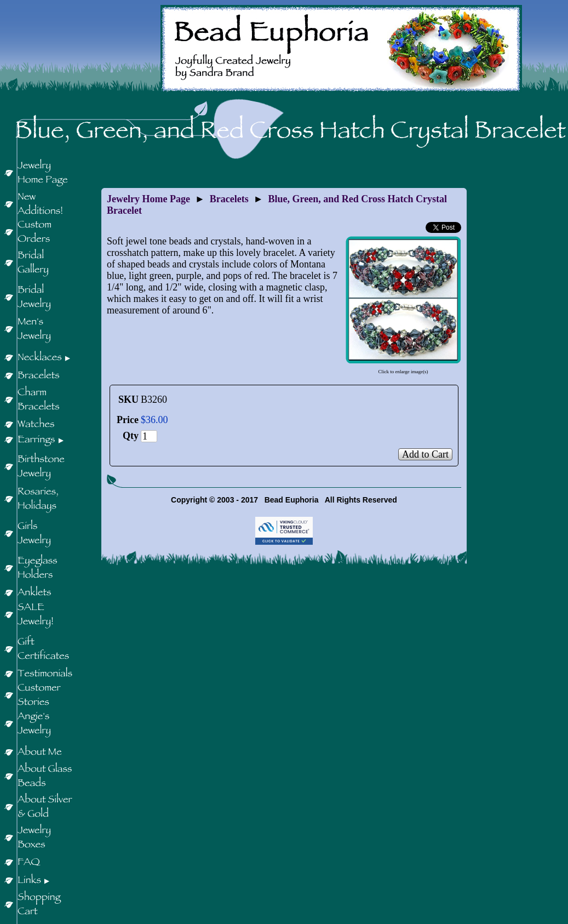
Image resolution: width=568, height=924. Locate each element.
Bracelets (229, 199)
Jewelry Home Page (148, 199)
